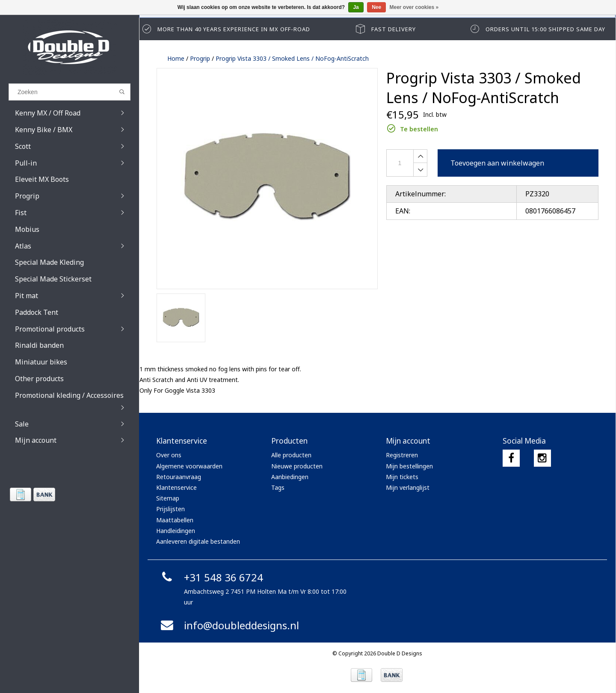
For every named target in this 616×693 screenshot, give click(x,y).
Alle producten (291, 455)
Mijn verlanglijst (408, 487)
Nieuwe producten (297, 466)
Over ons (169, 455)
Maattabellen (175, 520)
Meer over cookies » (414, 7)
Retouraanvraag (179, 477)
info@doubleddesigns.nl (229, 625)
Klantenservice (176, 487)
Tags (278, 487)
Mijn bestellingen (409, 466)
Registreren (402, 455)
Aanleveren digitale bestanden (198, 541)
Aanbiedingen (290, 477)
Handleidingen (176, 531)
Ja (356, 7)
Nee (376, 7)
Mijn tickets (402, 477)
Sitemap (168, 498)
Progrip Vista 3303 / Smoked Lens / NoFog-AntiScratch (292, 58)
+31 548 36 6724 (211, 577)
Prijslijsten (170, 509)
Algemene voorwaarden (189, 466)
